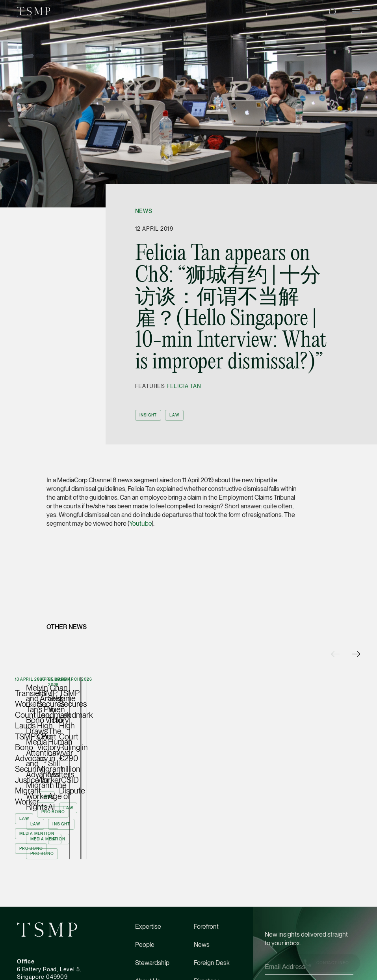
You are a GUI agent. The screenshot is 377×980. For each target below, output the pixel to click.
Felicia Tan (184, 386)
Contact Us (209, 975)
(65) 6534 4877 (37, 976)
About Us (148, 957)
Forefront (206, 902)
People (145, 920)
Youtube (140, 524)
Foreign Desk (212, 938)
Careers (146, 975)
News (144, 211)
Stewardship (152, 938)
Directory (206, 957)
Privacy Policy (282, 964)
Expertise (148, 902)
